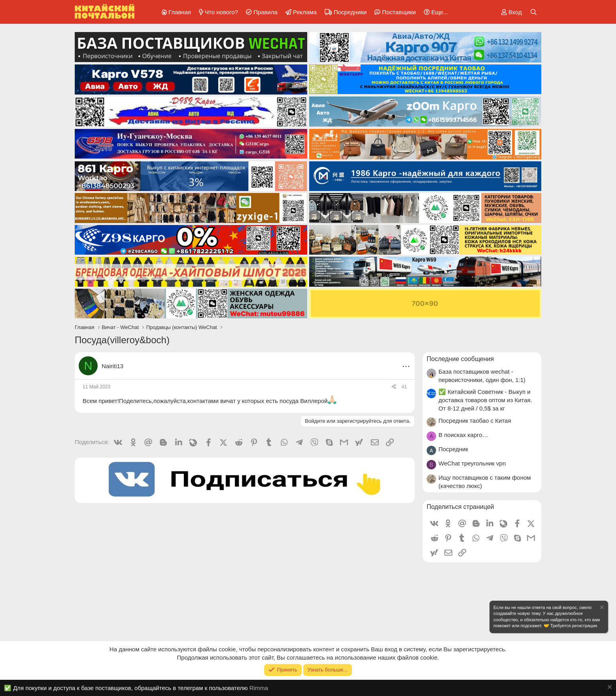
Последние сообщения (460, 359)
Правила (265, 12)
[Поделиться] (394, 387)
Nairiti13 (112, 366)
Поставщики (399, 12)
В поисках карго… (463, 435)
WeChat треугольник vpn (472, 463)
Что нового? (221, 12)
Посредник (453, 449)
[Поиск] (534, 12)
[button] (435, 12)
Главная (180, 12)
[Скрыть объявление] (601, 608)
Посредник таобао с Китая (475, 421)
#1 (404, 387)
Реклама (305, 12)
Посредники (350, 12)
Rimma (259, 688)
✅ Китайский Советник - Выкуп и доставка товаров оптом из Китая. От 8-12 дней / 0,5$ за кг (485, 400)
